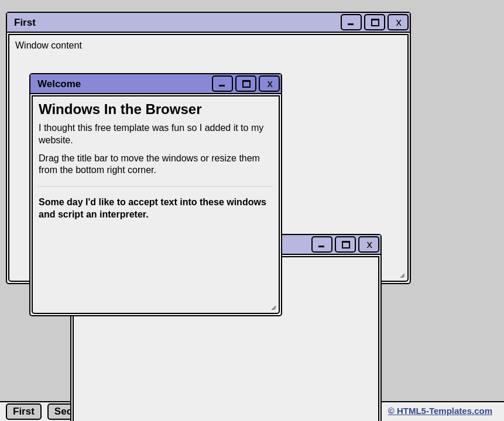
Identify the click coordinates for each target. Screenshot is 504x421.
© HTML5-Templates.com (440, 411)
